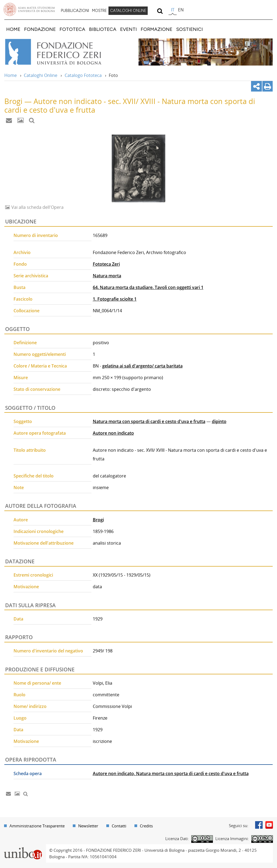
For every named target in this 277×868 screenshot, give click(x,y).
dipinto (219, 421)
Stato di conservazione (37, 389)
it (173, 10)
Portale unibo (23, 847)
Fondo (20, 264)
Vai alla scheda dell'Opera (37, 207)
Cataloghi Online (41, 75)
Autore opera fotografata (40, 433)
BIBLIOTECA (103, 29)
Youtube (269, 825)
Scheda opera (28, 773)
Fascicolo (23, 299)
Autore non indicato (113, 433)
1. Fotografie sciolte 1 (115, 299)
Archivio (22, 252)
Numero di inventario (36, 235)
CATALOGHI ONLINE (128, 11)
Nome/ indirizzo (30, 706)
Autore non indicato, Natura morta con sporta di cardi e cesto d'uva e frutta (171, 773)
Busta (19, 287)
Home (11, 75)
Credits (146, 826)
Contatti (119, 826)
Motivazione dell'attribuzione (44, 543)
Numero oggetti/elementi (40, 354)
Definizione (25, 343)
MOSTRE (99, 11)
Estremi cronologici (33, 575)
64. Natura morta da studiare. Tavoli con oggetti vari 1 (148, 287)
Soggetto (23, 421)
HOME (13, 29)
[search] (160, 11)
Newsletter (88, 826)
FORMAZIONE (156, 29)
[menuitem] (75, 11)
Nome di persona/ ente (37, 683)
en (181, 10)
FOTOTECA (72, 29)
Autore (21, 520)
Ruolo (19, 695)
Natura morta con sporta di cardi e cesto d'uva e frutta (149, 421)
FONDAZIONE (40, 29)
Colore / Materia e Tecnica (40, 366)
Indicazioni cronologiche (39, 531)
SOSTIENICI (189, 29)
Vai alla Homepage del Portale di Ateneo (29, 9)
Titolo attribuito (30, 450)
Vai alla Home (60, 52)
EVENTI (128, 29)
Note (19, 487)
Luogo (20, 718)
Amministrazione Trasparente (37, 826)
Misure (21, 378)
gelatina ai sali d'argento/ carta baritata (142, 366)
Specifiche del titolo (34, 476)
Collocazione (27, 311)
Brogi (98, 520)
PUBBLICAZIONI (75, 11)
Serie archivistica (31, 276)
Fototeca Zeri (106, 264)
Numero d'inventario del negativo (48, 651)
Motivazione (26, 587)
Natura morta (107, 276)
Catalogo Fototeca (83, 75)
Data (18, 619)
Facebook (259, 825)
